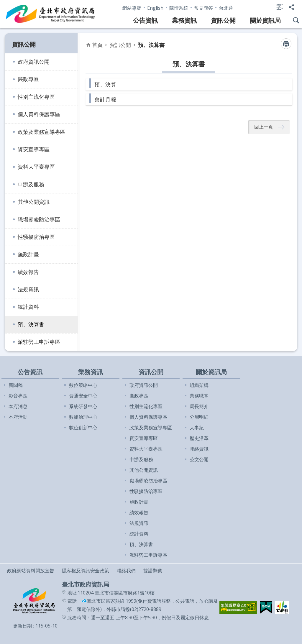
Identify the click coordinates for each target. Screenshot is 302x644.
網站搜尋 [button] (296, 20)
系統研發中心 (83, 406)
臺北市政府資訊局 (51, 14)
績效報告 (28, 272)
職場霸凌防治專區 (39, 219)
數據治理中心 (83, 417)
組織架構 (199, 385)
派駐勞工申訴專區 (39, 342)
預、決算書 (31, 324)
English (155, 8)
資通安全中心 (83, 396)
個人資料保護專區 (39, 114)
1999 (131, 601)
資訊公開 (223, 20)
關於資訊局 (265, 20)
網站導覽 (132, 8)
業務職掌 (199, 396)
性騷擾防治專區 (36, 237)
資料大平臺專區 (36, 167)
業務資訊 (184, 20)
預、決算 (105, 84)
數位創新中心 (83, 428)
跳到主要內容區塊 (3, 3)
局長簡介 (199, 406)
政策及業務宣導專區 (42, 132)
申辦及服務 (31, 184)
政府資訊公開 (34, 62)
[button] (238, 607)
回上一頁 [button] (264, 127)
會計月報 (105, 99)
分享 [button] (291, 7)
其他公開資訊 (34, 202)
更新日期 (22, 626)
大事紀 (197, 428)
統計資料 (28, 307)
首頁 (97, 45)
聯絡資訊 (199, 449)
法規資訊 (28, 289)
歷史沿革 (199, 438)
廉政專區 (28, 79)
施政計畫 (28, 254)
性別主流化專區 (36, 97)
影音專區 (18, 396)
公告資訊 (145, 20)
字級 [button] (280, 7)
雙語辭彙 (153, 571)
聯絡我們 (126, 571)
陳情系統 (179, 8)
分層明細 (199, 417)
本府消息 (18, 406)
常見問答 (203, 8)
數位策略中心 (83, 385)
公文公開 (199, 459)
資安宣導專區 (34, 149)
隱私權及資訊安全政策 (86, 571)
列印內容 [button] (286, 44)
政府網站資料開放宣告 (31, 571)
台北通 (226, 8)
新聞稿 (16, 385)
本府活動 (18, 417)
